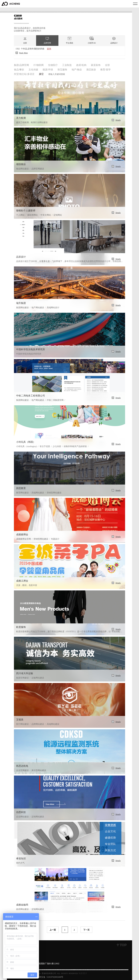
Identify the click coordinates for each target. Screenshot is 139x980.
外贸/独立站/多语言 (24, 74)
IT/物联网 (38, 65)
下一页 (86, 930)
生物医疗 (53, 65)
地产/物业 (77, 69)
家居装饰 (96, 65)
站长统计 (83, 973)
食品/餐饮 (19, 69)
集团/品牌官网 (21, 65)
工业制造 (67, 65)
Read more (22, 53)
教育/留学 (105, 69)
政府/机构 (81, 65)
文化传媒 (33, 69)
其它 (41, 74)
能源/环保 (48, 69)
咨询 (49, 49)
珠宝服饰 (62, 69)
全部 (107, 65)
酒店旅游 (91, 69)
